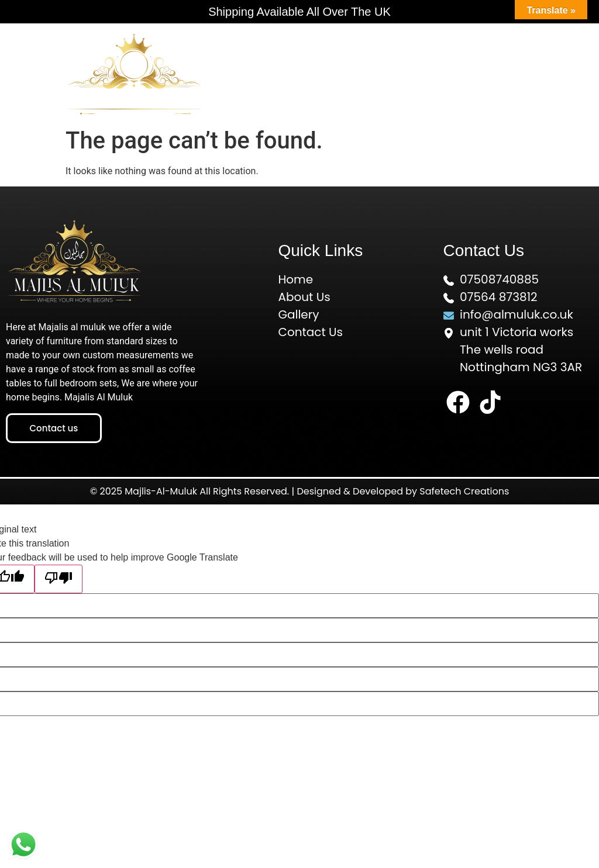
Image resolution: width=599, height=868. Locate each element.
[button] (419, 73)
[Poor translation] (58, 579)
